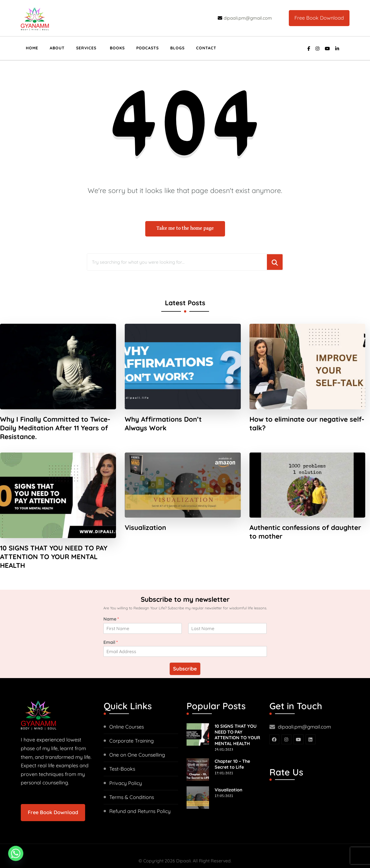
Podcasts (147, 48)
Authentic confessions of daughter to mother (305, 523)
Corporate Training (131, 724)
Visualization (145, 519)
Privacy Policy (126, 766)
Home (32, 48)
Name (111, 602)
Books (117, 48)
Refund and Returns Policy (140, 794)
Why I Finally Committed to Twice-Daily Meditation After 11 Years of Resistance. (55, 419)
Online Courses (127, 710)
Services (86, 48)
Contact (206, 48)
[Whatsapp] (16, 853)
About (57, 48)
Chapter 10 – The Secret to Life (232, 747)
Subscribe (185, 652)
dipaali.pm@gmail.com (304, 710)
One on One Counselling (137, 738)
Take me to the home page (185, 220)
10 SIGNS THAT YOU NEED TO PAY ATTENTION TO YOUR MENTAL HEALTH (54, 548)
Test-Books (122, 752)
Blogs (177, 48)
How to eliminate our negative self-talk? (307, 415)
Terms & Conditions (132, 780)
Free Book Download (319, 18)
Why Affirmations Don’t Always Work (163, 415)
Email (111, 625)
